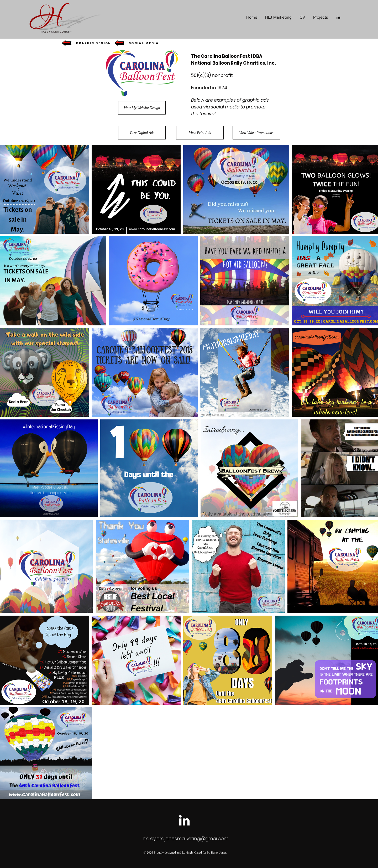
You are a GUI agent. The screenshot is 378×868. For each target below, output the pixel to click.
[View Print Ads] (200, 133)
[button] (93, 43)
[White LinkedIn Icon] (184, 820)
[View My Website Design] (142, 108)
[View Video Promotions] (256, 133)
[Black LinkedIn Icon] (338, 17)
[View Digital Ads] (142, 133)
